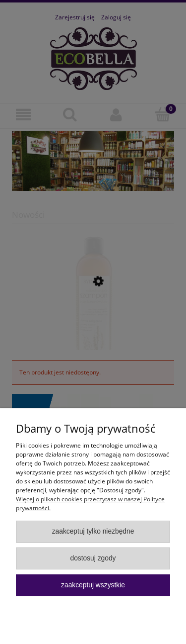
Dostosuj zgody (93, 558)
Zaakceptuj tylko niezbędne (93, 531)
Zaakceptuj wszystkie (93, 585)
